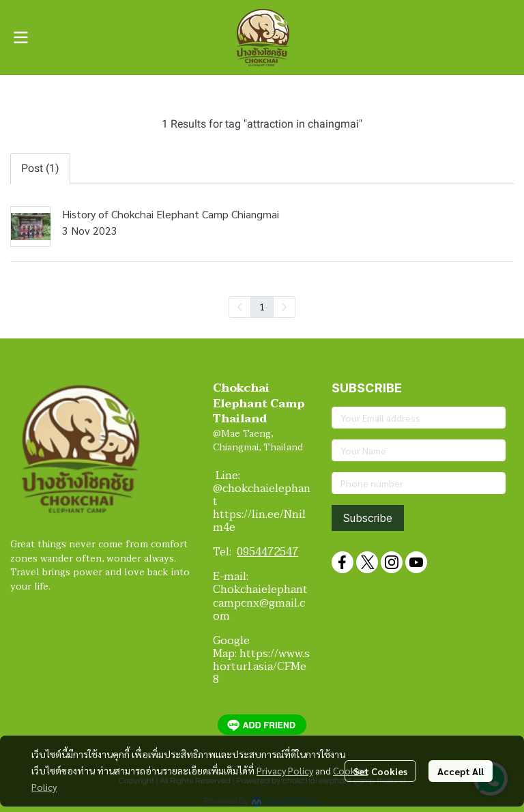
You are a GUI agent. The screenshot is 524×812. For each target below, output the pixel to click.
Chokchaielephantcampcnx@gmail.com (260, 603)
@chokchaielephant (262, 495)
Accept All (461, 771)
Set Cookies (380, 771)
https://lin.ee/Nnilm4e (259, 521)
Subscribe (368, 518)
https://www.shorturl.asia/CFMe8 (261, 667)
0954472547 (267, 552)
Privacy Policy (285, 770)
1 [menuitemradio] (262, 306)
